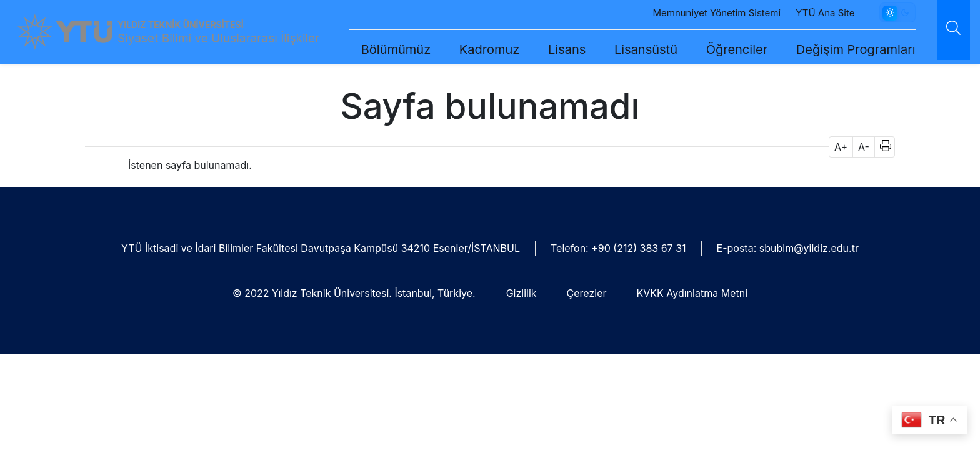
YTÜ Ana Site (804, 13)
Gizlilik (522, 293)
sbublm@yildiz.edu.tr (809, 248)
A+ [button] (841, 147)
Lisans (546, 49)
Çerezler (587, 293)
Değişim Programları (835, 49)
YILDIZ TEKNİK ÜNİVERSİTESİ (181, 25)
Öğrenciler (716, 49)
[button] (882, 147)
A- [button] (864, 147)
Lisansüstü (625, 49)
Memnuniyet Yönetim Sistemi (696, 13)
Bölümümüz (375, 49)
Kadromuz (468, 49)
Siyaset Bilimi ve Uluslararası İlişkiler (218, 38)
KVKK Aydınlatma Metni (692, 293)
